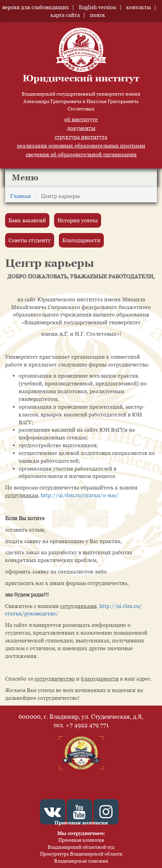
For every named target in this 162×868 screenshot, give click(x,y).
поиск (98, 15)
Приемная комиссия (81, 840)
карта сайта (65, 15)
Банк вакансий (27, 220)
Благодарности (81, 240)
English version (97, 7)
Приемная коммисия (81, 823)
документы (81, 128)
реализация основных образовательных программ (81, 146)
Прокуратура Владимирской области (81, 854)
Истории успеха (78, 220)
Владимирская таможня (81, 861)
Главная (20, 196)
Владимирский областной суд (81, 847)
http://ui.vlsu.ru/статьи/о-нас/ (80, 495)
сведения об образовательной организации (81, 154)
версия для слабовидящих (36, 7)
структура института (81, 137)
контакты (138, 7)
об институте (81, 119)
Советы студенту (30, 240)
